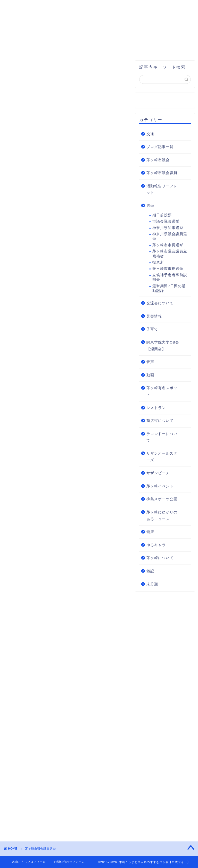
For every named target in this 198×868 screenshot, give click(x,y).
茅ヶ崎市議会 (158, 160)
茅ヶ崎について (160, 558)
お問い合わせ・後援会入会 (39, 47)
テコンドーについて (162, 437)
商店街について (160, 421)
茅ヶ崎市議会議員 (162, 173)
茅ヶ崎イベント (160, 486)
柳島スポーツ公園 (162, 499)
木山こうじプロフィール (64, 35)
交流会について (160, 303)
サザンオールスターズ (162, 457)
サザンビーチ (158, 473)
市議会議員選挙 (166, 222)
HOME (18, 35)
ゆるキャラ (156, 545)
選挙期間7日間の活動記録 (169, 288)
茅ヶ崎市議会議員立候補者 (170, 254)
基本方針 (111, 35)
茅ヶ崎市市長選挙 (168, 245)
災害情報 (154, 317)
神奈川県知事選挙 (168, 228)
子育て (152, 329)
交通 (150, 134)
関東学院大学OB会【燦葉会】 (163, 346)
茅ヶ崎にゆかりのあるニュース (162, 516)
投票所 (158, 263)
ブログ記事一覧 (160, 147)
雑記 (150, 571)
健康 (150, 532)
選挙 (150, 206)
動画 (150, 375)
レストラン (156, 408)
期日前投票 (162, 215)
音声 (150, 362)
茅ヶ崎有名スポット (162, 392)
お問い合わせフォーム (69, 862)
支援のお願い (94, 47)
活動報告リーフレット (162, 190)
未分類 (152, 584)
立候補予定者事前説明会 (170, 277)
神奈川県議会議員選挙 (170, 237)
